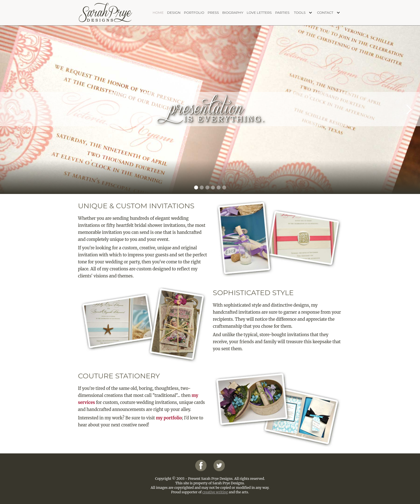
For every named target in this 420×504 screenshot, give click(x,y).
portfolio (194, 13)
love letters (259, 13)
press (213, 13)
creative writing (215, 492)
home (158, 13)
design (174, 13)
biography (233, 13)
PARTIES (282, 13)
